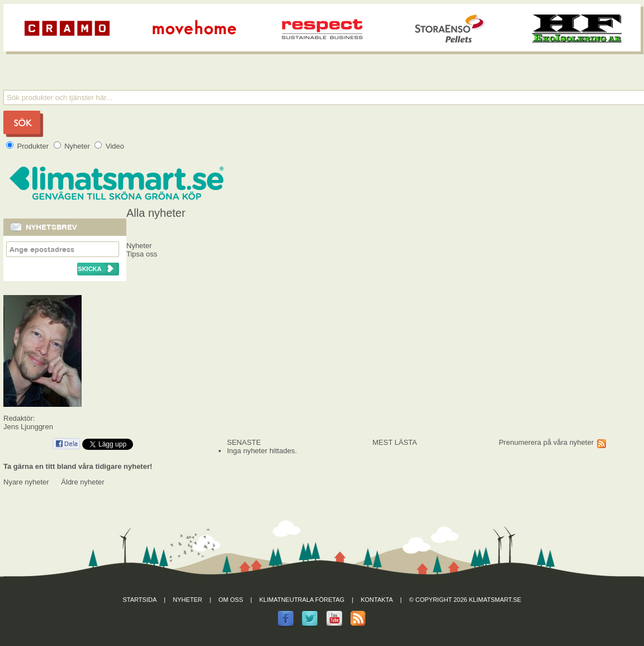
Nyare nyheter (26, 482)
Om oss (231, 600)
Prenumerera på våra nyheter (546, 442)
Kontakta (377, 600)
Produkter (29, 146)
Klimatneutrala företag (302, 600)
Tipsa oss (142, 254)
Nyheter (73, 146)
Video (109, 146)
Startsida (140, 600)
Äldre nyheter (82, 482)
